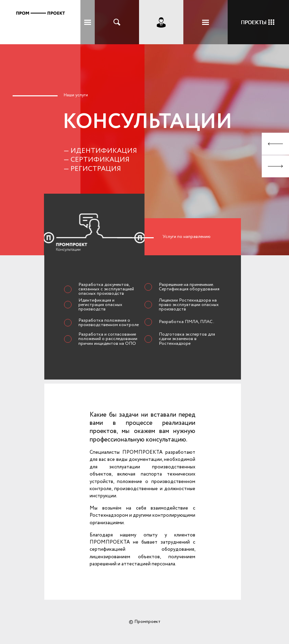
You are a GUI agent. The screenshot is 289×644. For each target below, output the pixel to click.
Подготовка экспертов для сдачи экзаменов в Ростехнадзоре (187, 339)
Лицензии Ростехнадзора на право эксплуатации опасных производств (189, 305)
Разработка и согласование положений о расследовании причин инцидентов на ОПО (108, 339)
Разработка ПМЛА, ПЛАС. (186, 322)
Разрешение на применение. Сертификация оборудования (189, 287)
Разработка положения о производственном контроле (109, 323)
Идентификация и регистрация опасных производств (100, 305)
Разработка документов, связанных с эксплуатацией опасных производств (106, 289)
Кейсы (258, 22)
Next (275, 166)
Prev (275, 144)
